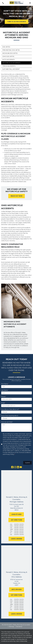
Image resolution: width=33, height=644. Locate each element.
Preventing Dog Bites (11, 50)
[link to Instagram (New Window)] (15, 467)
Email (3, 403)
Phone (3, 397)
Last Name (4, 390)
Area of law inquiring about (10, 416)
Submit (27, 463)
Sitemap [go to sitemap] (11, 627)
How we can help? (7, 422)
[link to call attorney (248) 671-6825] (3, 3)
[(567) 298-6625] (17, 590)
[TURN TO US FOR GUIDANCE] (17, 22)
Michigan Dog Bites (10, 53)
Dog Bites (6, 47)
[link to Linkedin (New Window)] (18, 467)
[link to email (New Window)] (21, 467)
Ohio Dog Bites (8, 56)
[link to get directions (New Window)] (16, 507)
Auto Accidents (9, 60)
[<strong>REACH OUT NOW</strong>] (17, 196)
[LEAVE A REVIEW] (17, 539)
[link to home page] (17, 3)
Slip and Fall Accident (11, 69)
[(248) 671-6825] (16, 514)
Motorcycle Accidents (11, 63)
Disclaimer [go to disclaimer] (19, 627)
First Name (5, 384)
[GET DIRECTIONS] (16, 520)
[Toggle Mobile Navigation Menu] (30, 3)
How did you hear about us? (10, 409)
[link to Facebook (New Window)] (12, 467)
